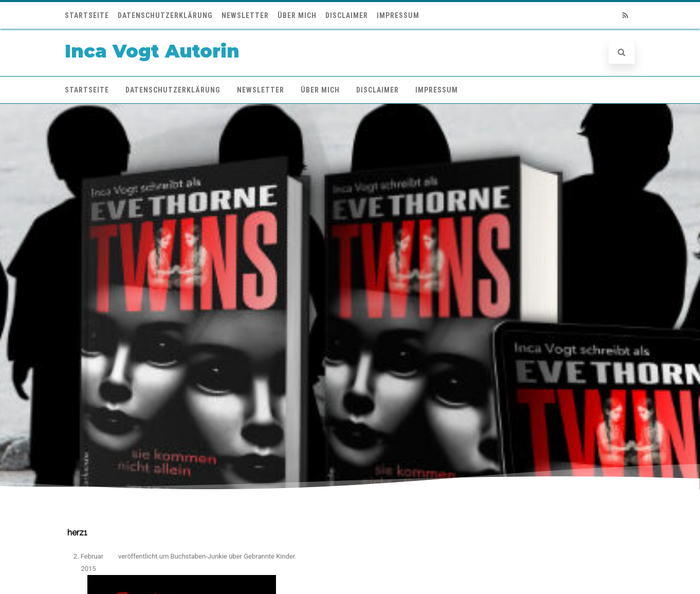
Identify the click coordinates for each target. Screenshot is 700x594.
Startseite (87, 15)
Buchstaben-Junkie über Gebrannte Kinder (233, 556)
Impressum (398, 15)
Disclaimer (347, 15)
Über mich (297, 15)
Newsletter (245, 15)
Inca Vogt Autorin (152, 51)
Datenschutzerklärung (165, 15)
